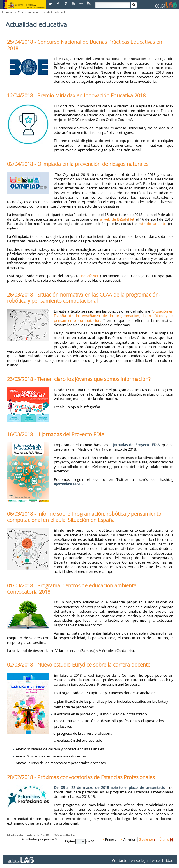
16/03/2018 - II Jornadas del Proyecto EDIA (56, 434)
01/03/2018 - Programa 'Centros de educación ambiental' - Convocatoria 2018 (74, 589)
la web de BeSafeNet (117, 219)
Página (70, 841)
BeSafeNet (90, 276)
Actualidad (56, 12)
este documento (152, 224)
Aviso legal (140, 860)
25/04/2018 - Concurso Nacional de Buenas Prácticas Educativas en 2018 (85, 45)
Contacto (120, 860)
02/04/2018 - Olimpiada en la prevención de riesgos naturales (78, 164)
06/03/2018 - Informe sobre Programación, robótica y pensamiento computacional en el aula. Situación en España (84, 517)
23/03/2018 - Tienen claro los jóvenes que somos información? (79, 379)
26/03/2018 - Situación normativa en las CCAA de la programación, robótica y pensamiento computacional (83, 298)
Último (164, 839)
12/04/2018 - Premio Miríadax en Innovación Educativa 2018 (76, 95)
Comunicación (30, 12)
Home (7, 12)
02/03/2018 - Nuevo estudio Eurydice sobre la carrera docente (79, 665)
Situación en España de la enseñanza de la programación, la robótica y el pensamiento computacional (114, 316)
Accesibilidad (163, 860)
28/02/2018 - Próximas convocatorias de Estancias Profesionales (81, 777)
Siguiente (146, 839)
